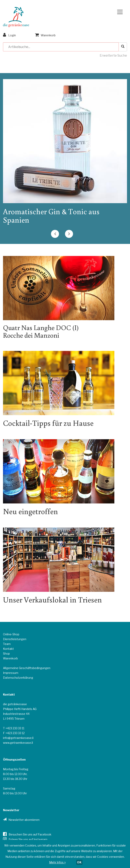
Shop (6, 654)
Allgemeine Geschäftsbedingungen (27, 668)
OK (79, 862)
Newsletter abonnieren (24, 820)
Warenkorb (45, 35)
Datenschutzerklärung (18, 678)
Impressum (11, 673)
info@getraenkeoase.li (18, 738)
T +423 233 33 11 (14, 728)
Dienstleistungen (15, 639)
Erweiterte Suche (113, 56)
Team (7, 644)
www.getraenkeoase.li (18, 743)
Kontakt (8, 649)
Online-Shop (11, 634)
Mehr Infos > (57, 862)
